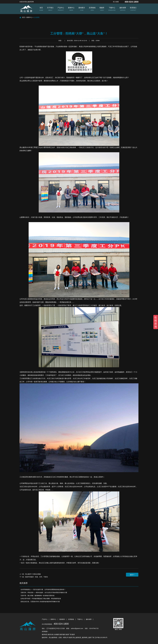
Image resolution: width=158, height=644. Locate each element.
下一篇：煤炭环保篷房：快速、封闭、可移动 (34, 577)
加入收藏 (116, 2)
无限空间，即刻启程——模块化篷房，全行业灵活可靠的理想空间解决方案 (44, 593)
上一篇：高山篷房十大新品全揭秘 (30, 574)
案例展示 (62, 619)
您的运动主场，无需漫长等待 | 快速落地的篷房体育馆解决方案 (40, 602)
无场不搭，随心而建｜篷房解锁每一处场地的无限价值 (37, 596)
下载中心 (80, 619)
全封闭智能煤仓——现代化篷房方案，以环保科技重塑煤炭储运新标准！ (43, 589)
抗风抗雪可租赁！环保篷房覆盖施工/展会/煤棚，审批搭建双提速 (41, 599)
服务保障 (89, 619)
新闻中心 (29, 17)
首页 (23, 17)
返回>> (132, 575)
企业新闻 (37, 17)
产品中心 (45, 619)
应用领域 (71, 619)
